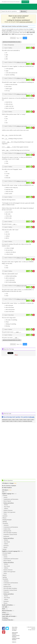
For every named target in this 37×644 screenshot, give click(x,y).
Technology (5, 618)
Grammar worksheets (26, 22)
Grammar (5, 495)
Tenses (5, 514)
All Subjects (5, 490)
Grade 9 (7, 421)
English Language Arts (8, 493)
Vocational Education (8, 620)
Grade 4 (21, 419)
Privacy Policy (15, 627)
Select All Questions (8, 45)
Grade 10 (12, 421)
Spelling (5, 521)
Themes (5, 547)
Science (4, 612)
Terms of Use (15, 629)
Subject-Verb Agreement (9, 512)
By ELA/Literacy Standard (9, 485)
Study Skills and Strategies (9, 616)
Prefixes (6, 505)
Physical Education (7, 610)
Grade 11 (16, 421)
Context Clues (7, 529)
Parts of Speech (7, 501)
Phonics (5, 518)
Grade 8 (4, 421)
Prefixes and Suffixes (9, 503)
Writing (4, 549)
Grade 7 (32, 419)
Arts (3, 492)
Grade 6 (29, 419)
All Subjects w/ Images (8, 483)
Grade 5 (25, 419)
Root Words (7, 506)
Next (25, 38)
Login (14, 18)
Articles (5, 497)
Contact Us (14, 642)
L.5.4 (22, 62)
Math (3, 609)
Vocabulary (5, 523)
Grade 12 (20, 421)
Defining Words (7, 531)
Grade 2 (14, 419)
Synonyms (6, 545)
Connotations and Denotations (11, 527)
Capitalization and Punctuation (11, 499)
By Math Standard (7, 487)
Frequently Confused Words (10, 534)
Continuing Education (27, 421)
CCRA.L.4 (19, 62)
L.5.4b (25, 62)
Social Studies (6, 614)
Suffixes (6, 508)
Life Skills (5, 607)
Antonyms (6, 525)
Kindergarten (5, 419)
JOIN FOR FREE (25, 2)
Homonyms (6, 536)
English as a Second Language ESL (11, 551)
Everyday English (7, 553)
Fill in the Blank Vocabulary (10, 532)
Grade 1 (10, 419)
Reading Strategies (7, 519)
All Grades (32, 417)
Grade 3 (17, 419)
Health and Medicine (7, 605)
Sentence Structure (8, 510)
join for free (21, 18)
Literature (5, 516)
